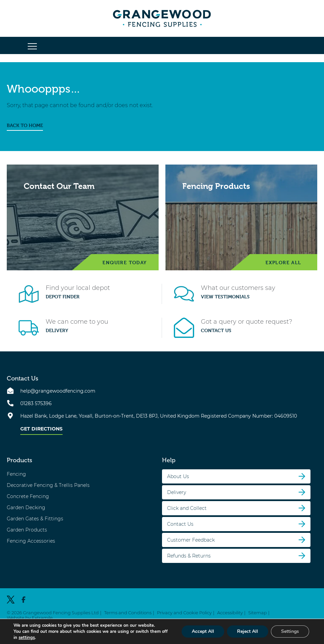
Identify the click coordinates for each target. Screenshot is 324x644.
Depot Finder (63, 297)
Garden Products (27, 530)
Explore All (283, 262)
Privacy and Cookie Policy (184, 613)
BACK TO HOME (25, 125)
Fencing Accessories (31, 541)
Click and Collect (187, 508)
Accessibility (230, 613)
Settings (290, 631)
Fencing (16, 474)
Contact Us (216, 330)
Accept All (203, 631)
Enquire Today (125, 262)
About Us (178, 476)
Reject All (248, 631)
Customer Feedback (191, 540)
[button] (32, 47)
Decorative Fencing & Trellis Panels (48, 485)
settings (27, 638)
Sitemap (258, 613)
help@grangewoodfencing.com (58, 391)
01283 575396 (36, 403)
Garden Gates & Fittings (35, 519)
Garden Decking (26, 507)
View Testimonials (225, 297)
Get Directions (41, 429)
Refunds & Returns (189, 556)
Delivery (57, 330)
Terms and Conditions (128, 613)
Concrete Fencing (28, 496)
